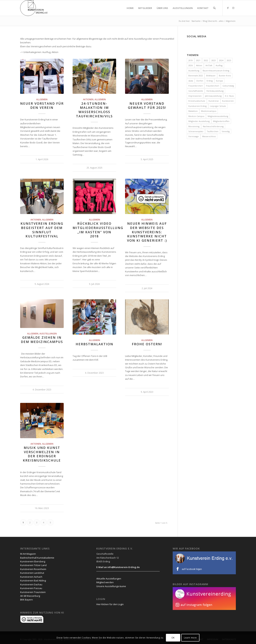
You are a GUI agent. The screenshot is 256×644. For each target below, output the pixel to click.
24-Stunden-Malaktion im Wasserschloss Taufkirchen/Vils (94, 110)
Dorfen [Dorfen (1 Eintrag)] (200, 81)
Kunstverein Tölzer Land (33, 565)
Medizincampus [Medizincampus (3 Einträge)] (209, 111)
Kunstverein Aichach (31, 577)
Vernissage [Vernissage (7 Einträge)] (194, 136)
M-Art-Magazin (28, 554)
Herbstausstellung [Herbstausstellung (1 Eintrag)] (215, 91)
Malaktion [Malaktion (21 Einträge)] (193, 111)
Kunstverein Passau (31, 588)
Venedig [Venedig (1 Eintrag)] (226, 131)
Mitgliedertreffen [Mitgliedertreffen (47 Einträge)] (221, 121)
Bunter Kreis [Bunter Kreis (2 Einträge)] (225, 76)
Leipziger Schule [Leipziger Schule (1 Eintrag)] (218, 106)
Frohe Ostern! (147, 344)
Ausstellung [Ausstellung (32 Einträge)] (194, 71)
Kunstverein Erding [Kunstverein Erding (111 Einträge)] (197, 106)
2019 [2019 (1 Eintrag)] (191, 60)
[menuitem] (130, 8)
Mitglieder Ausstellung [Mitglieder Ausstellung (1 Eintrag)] (199, 121)
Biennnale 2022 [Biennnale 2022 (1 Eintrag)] (196, 76)
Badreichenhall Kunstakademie (37, 558)
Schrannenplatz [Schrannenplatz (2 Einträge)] (196, 131)
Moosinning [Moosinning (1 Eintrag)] (194, 126)
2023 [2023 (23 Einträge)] (214, 60)
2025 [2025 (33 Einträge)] (229, 60)
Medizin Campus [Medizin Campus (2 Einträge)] (196, 116)
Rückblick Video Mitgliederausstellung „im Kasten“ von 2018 (98, 230)
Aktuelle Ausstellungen (109, 579)
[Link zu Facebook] (228, 8)
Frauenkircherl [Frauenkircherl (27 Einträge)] (196, 86)
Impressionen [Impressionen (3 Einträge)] (195, 96)
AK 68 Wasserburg (30, 596)
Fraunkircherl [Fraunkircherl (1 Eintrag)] (213, 86)
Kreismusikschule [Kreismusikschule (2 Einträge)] (197, 101)
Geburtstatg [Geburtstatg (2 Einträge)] (228, 86)
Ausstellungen (48, 334)
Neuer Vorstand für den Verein (42, 106)
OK (173, 638)
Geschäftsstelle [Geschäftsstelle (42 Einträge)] (196, 91)
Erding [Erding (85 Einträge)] (210, 81)
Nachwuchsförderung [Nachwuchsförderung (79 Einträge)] (213, 126)
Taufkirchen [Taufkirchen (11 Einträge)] (213, 131)
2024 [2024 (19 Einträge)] (221, 60)
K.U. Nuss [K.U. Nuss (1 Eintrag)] (229, 96)
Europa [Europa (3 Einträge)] (219, 81)
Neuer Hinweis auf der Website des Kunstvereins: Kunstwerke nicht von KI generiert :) (147, 232)
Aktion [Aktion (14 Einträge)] (199, 65)
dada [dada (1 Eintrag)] (191, 81)
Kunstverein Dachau (31, 584)
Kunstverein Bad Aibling (33, 581)
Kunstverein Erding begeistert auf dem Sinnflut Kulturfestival (42, 230)
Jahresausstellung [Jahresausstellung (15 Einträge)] (213, 96)
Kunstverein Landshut (32, 573)
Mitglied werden (105, 582)
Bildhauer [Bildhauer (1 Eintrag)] (211, 76)
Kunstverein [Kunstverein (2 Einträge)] (228, 101)
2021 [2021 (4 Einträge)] (198, 60)
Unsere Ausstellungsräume (111, 586)
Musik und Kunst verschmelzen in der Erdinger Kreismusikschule (42, 454)
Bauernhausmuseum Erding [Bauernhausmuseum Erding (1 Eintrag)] (216, 71)
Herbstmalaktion (94, 344)
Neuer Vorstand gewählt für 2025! (147, 106)
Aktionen (88, 99)
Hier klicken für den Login (110, 604)
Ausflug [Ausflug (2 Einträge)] (219, 65)
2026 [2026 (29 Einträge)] (191, 65)
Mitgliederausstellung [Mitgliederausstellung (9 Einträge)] (218, 116)
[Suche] (214, 8)
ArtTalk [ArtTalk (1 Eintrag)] (209, 65)
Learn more (190, 638)
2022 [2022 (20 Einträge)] (206, 60)
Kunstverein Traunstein (33, 592)
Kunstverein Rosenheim (33, 569)
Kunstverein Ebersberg (33, 561)
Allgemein (42, 99)
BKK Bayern (26, 600)
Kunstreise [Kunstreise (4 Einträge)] (214, 101)
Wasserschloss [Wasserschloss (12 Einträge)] (209, 136)
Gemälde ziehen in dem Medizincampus (42, 340)
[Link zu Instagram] (233, 8)
